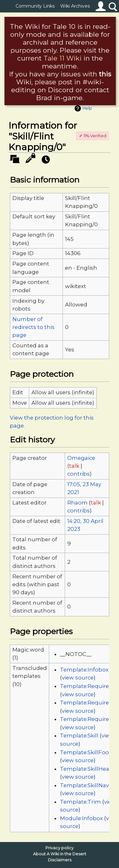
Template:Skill (79, 736)
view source (78, 678)
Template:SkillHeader (89, 769)
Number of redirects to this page (33, 327)
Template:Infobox (84, 670)
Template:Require (84, 686)
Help (87, 108)
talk (74, 466)
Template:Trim (80, 802)
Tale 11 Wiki (63, 58)
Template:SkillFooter (88, 752)
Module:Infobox (81, 818)
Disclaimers (60, 860)
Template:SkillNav (84, 785)
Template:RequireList (89, 703)
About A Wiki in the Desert (60, 854)
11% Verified (93, 136)
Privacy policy (60, 848)
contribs (79, 474)
